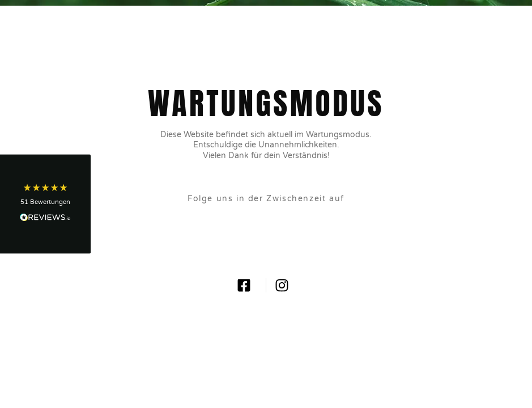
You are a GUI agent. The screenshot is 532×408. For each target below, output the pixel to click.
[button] (45, 204)
